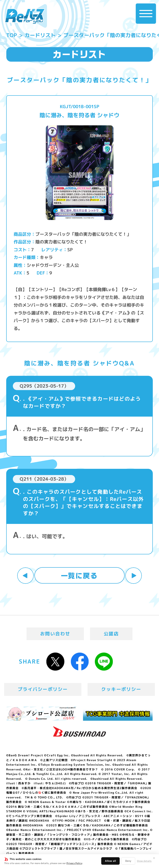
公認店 (111, 634)
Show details (144, 861)
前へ (25, 576)
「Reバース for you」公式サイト (25, 16)
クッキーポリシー (121, 689)
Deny (128, 861)
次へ (134, 576)
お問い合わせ (55, 634)
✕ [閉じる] (154, 858)
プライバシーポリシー (43, 689)
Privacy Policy (74, 863)
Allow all (110, 861)
